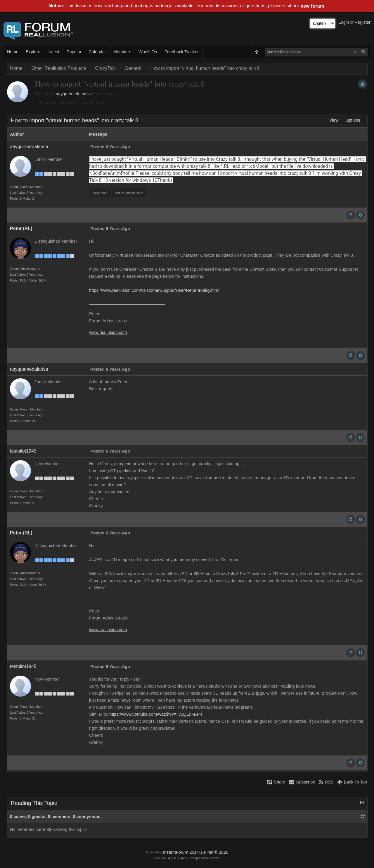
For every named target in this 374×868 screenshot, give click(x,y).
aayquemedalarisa (73, 94)
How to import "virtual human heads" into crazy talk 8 (205, 68)
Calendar (97, 52)
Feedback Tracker (182, 52)
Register (362, 22)
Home (13, 52)
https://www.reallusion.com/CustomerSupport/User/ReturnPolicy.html (154, 290)
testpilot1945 (23, 451)
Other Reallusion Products (59, 68)
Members (122, 52)
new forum (312, 6)
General (133, 68)
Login (344, 22)
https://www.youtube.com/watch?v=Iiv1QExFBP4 (156, 714)
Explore (33, 52)
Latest (53, 52)
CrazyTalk (105, 68)
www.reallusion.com (108, 332)
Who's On (148, 52)
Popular (74, 52)
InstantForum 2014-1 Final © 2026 (196, 852)
